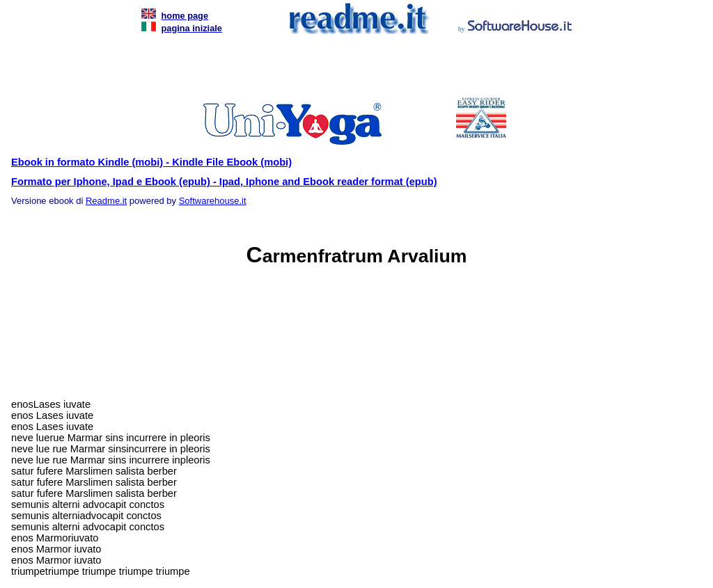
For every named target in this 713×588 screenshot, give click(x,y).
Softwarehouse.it (213, 201)
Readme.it (106, 201)
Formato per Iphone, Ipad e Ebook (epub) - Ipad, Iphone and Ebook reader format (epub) (224, 182)
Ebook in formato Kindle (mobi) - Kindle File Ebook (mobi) (151, 162)
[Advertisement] (354, 70)
